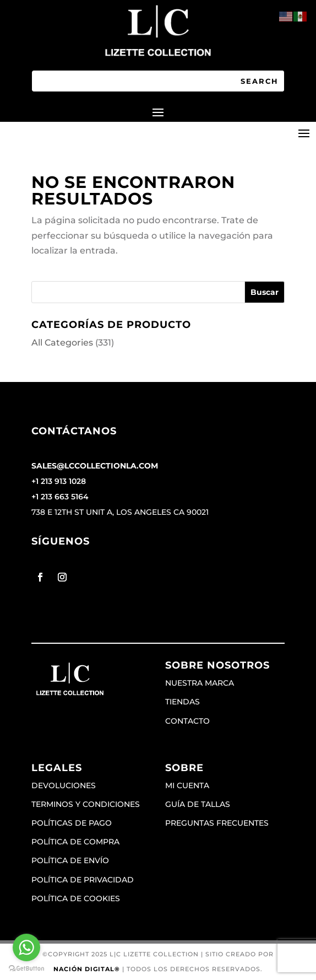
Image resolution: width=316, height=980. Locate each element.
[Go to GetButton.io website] (26, 969)
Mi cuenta (187, 785)
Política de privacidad (83, 880)
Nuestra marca (200, 683)
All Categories (62, 343)
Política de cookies (76, 898)
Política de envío (70, 860)
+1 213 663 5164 (60, 497)
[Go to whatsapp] (26, 947)
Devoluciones (64, 785)
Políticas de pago (72, 823)
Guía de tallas (198, 804)
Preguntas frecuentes (217, 823)
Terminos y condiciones (86, 804)
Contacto (187, 721)
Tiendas (182, 702)
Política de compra (75, 842)
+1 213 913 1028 (59, 481)
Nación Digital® (87, 969)
